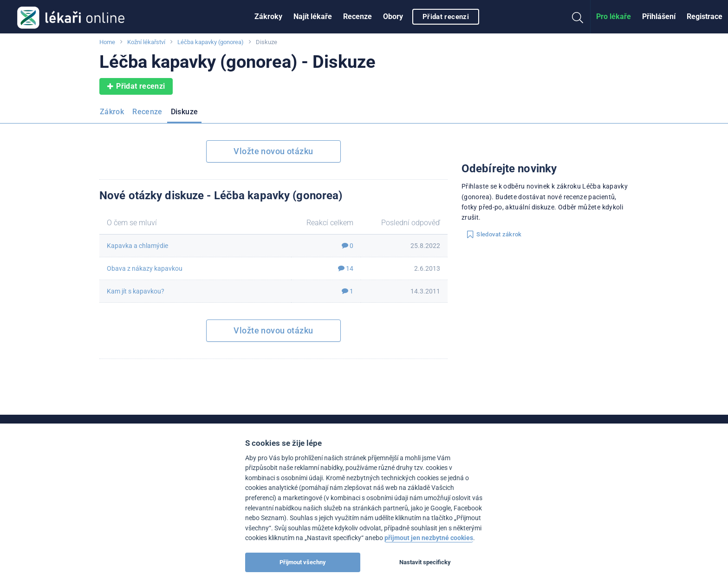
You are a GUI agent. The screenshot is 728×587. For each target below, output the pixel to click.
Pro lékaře (614, 16)
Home (107, 42)
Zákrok (112, 112)
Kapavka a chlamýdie (137, 246)
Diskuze (185, 112)
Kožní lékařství (146, 42)
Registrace (705, 16)
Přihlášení (659, 16)
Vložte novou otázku (273, 151)
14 (346, 268)
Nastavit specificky (425, 562)
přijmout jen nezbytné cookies (429, 538)
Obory (393, 16)
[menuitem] (268, 17)
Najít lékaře (313, 16)
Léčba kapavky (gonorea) (211, 42)
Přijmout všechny (303, 562)
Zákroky (268, 16)
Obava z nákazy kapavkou (145, 268)
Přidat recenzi (446, 17)
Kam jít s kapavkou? (136, 291)
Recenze (357, 16)
